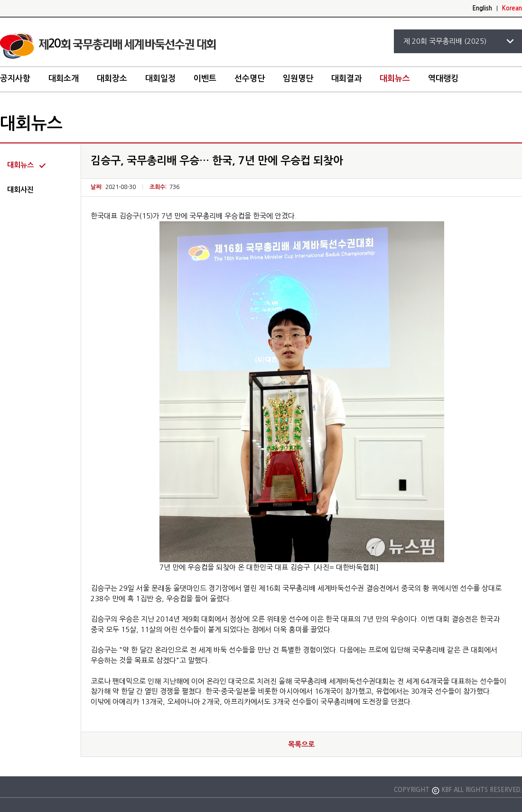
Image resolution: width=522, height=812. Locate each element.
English (482, 8)
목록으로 (301, 744)
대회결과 (346, 79)
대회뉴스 (395, 79)
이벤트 (205, 79)
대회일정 (160, 79)
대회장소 (112, 79)
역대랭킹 (443, 79)
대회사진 (20, 190)
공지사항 (15, 79)
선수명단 (250, 79)
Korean (512, 8)
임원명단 (298, 79)
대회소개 (64, 79)
